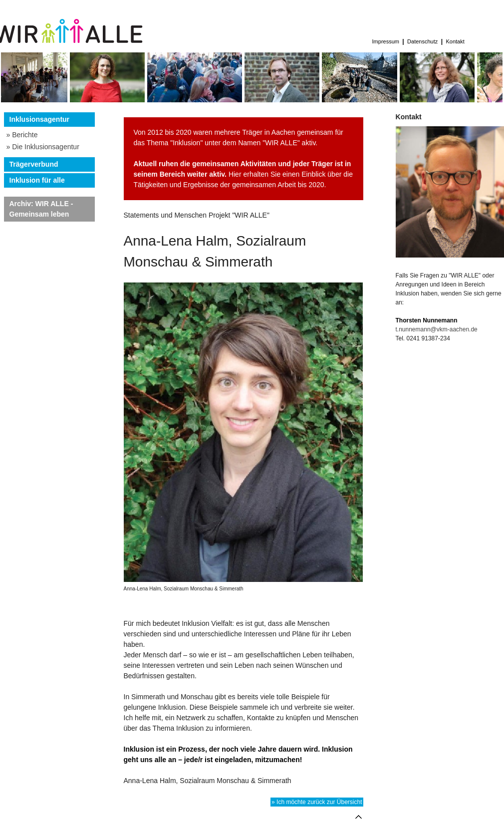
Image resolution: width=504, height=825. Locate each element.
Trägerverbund (34, 164)
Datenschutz (422, 41)
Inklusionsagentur (40, 119)
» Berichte (22, 135)
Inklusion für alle (37, 180)
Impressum (386, 41)
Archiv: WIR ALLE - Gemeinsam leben (41, 209)
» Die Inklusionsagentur (43, 147)
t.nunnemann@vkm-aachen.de (437, 329)
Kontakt (455, 41)
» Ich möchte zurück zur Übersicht (317, 802)
